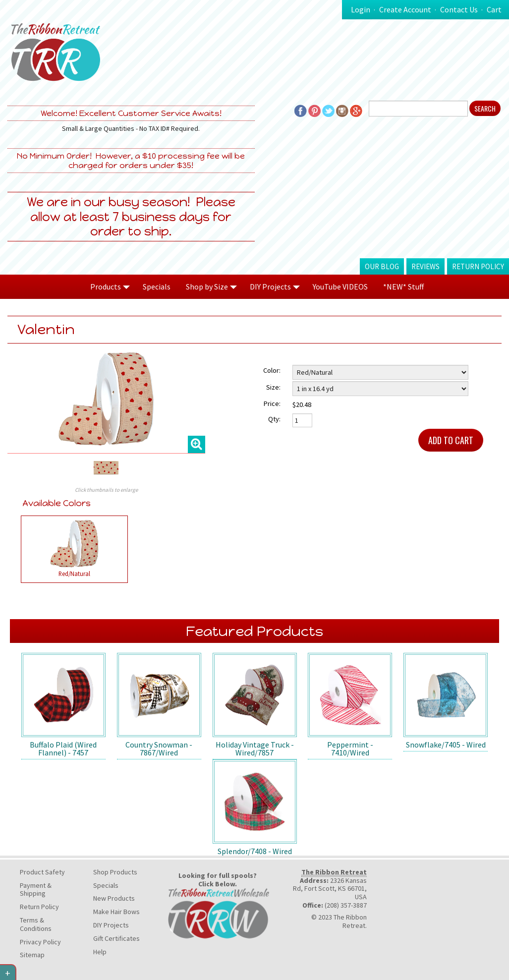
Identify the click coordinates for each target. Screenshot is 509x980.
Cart (494, 9)
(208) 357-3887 (346, 905)
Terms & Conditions (36, 924)
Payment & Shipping (36, 890)
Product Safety (42, 872)
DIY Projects (111, 925)
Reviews (425, 266)
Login (361, 9)
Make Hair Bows (116, 912)
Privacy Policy (40, 942)
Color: (272, 370)
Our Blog (382, 266)
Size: (273, 387)
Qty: (274, 419)
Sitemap (32, 955)
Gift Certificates (116, 938)
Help (100, 952)
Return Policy (478, 266)
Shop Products (115, 872)
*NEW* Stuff (403, 287)
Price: (272, 404)
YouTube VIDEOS (340, 287)
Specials (157, 287)
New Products (114, 898)
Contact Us (459, 9)
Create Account (405, 9)
